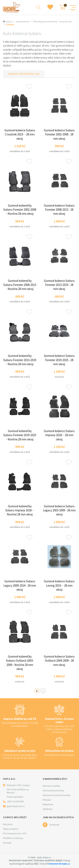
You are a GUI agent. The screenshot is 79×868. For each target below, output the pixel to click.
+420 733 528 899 (15, 802)
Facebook (54, 825)
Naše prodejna (11, 829)
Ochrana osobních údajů (48, 860)
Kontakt (7, 843)
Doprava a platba (51, 786)
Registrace (48, 804)
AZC (36, 864)
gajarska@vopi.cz (16, 806)
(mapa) (26, 785)
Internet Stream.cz (60, 864)
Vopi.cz (9, 22)
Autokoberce (23, 22)
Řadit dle (34, 74)
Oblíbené (47, 809)
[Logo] (12, 7)
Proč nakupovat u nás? (15, 833)
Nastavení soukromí (21, 860)
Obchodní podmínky (53, 791)
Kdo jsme (8, 824)
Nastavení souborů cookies (57, 795)
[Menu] (73, 8)
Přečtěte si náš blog (13, 838)
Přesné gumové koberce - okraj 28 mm (52, 22)
